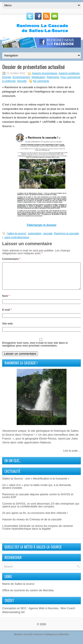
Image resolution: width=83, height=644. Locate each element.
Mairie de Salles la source (18, 589)
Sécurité (22, 81)
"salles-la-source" (17, 233)
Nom (6, 301)
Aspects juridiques (69, 73)
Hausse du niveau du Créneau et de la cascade (32, 525)
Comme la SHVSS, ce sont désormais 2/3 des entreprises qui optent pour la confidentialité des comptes (41, 510)
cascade (48, 233)
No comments (41, 81)
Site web (7, 329)
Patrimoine (53, 77)
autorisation (35, 233)
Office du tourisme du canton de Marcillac (28, 595)
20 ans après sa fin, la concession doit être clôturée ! (35, 518)
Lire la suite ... (72, 456)
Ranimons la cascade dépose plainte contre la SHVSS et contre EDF (38, 501)
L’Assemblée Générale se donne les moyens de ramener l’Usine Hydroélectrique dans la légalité (38, 532)
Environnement (21, 77)
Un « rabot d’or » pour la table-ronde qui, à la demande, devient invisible (37, 492)
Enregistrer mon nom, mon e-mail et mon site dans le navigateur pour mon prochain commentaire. (35, 349)
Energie (7, 77)
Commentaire (11, 259)
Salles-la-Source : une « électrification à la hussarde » (36, 484)
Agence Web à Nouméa (43, 613)
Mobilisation (38, 77)
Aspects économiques (45, 73)
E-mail (7, 315)
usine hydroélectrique (17, 237)
